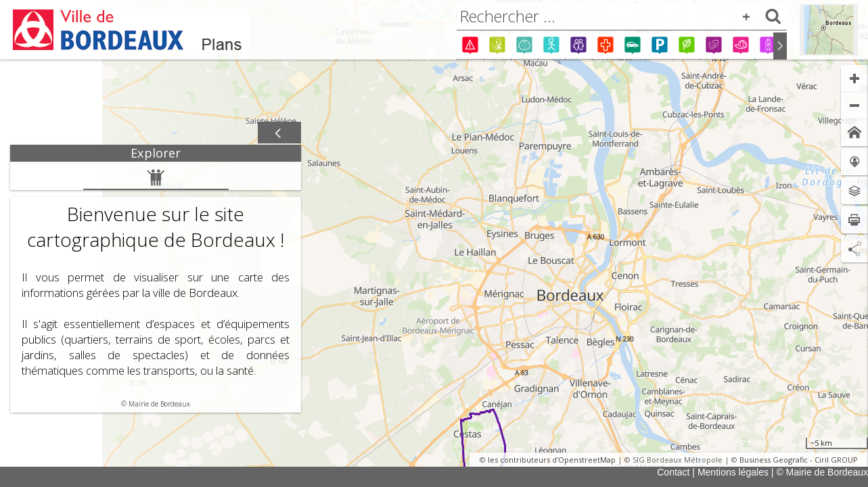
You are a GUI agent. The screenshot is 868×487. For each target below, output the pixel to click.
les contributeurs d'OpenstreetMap (552, 460)
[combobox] (622, 16)
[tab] (156, 153)
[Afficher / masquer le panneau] (279, 133)
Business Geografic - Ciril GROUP (799, 460)
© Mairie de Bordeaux (822, 472)
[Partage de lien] (854, 249)
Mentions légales (733, 472)
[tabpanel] (156, 287)
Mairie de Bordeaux (159, 404)
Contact (673, 472)
